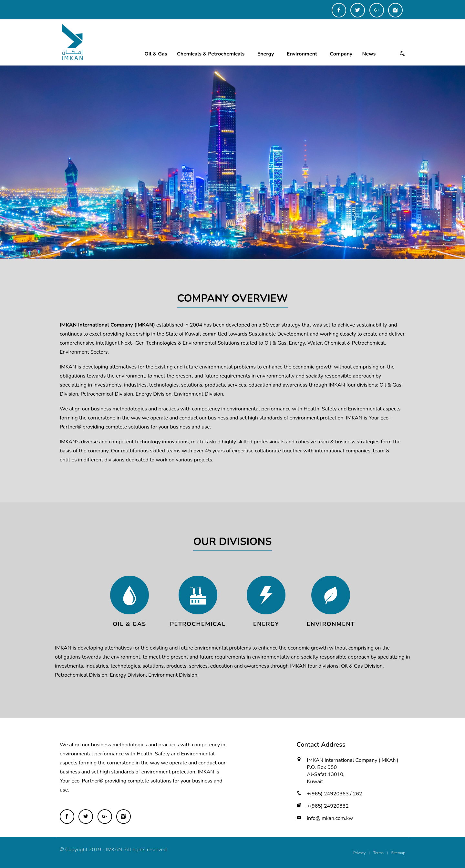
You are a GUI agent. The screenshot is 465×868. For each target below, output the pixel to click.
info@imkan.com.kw (330, 818)
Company (341, 54)
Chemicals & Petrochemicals (211, 54)
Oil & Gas (156, 54)
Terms (379, 853)
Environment (302, 54)
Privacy (359, 853)
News (369, 54)
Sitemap (398, 853)
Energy (266, 54)
